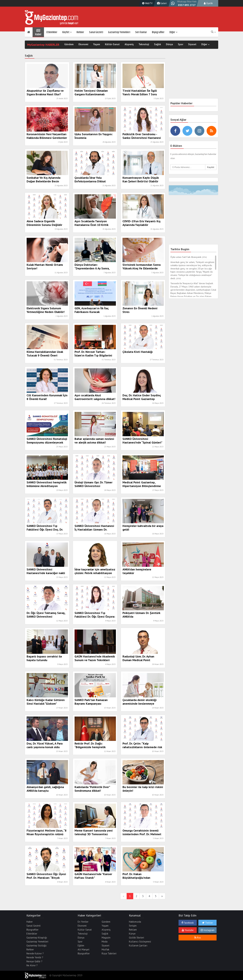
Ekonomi (83, 45)
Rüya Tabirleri (109, 953)
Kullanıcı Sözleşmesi (140, 942)
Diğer (173, 32)
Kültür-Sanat (112, 45)
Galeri (161, 3)
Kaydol (211, 167)
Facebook (188, 923)
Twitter (208, 923)
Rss (198, 938)
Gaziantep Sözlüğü (36, 945)
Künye (132, 934)
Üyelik (208, 3)
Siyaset (192, 45)
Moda (105, 942)
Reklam (133, 930)
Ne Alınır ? (32, 965)
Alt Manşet (84, 949)
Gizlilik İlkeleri (136, 938)
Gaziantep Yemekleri (119, 32)
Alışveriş (129, 45)
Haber (38, 32)
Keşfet (67, 32)
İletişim (133, 926)
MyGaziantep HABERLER (43, 45)
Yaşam (97, 45)
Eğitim (81, 945)
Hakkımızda (135, 922)
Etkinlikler (52, 32)
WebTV (147, 3)
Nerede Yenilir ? (35, 957)
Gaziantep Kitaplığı (37, 938)
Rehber (80, 32)
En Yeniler (83, 922)
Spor (181, 45)
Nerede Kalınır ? (35, 953)
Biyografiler (158, 32)
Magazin (106, 938)
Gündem (69, 45)
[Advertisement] (193, 73)
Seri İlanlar (141, 32)
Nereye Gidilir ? (34, 961)
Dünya (169, 45)
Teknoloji (144, 45)
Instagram (208, 930)
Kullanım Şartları (138, 945)
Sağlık (158, 45)
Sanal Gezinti (96, 32)
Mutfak (105, 949)
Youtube (188, 930)
